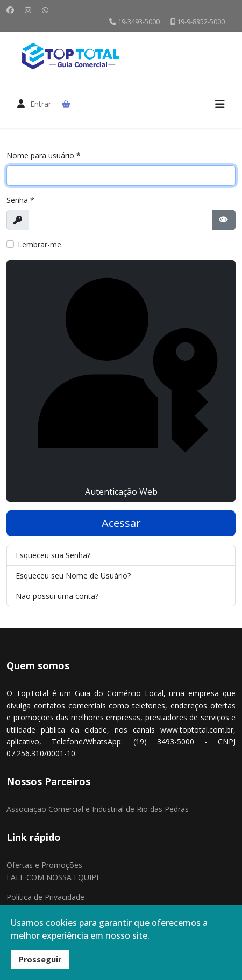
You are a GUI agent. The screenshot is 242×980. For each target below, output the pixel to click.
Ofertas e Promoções (44, 865)
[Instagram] (28, 10)
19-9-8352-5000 (201, 22)
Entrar (41, 104)
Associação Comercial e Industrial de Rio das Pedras (98, 809)
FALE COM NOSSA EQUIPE (54, 877)
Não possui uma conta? (57, 596)
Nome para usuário (44, 155)
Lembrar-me (40, 244)
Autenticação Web (121, 381)
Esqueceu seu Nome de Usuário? (73, 576)
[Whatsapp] (45, 10)
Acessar (121, 523)
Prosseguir (40, 959)
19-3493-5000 (139, 22)
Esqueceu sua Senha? (53, 555)
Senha (20, 200)
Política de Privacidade (45, 897)
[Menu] (220, 104)
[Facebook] (10, 10)
